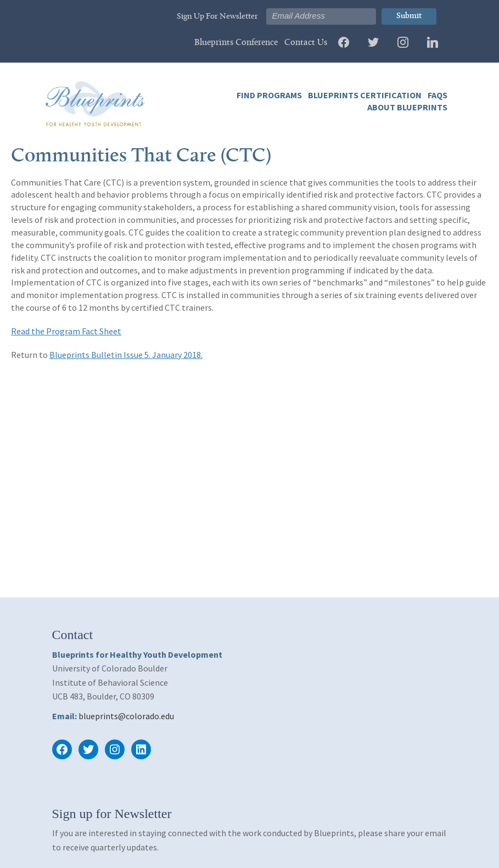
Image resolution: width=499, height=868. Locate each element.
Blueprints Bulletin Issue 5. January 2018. (126, 355)
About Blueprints (407, 107)
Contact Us (306, 43)
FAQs (437, 95)
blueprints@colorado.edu (126, 716)
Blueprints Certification (364, 95)
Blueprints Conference (236, 43)
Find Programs (269, 95)
